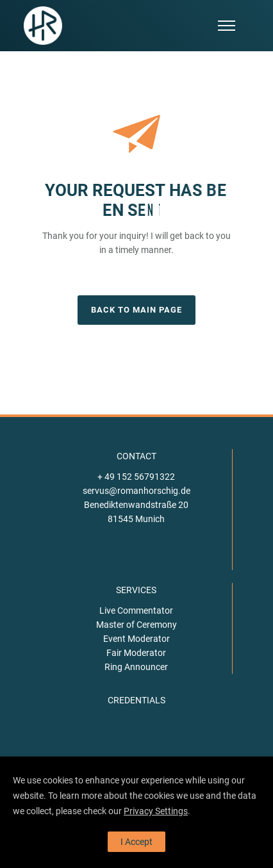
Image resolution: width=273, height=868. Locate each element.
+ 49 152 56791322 (136, 477)
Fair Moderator (136, 653)
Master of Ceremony (136, 625)
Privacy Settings (156, 811)
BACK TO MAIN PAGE (136, 310)
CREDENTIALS (136, 700)
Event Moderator (136, 639)
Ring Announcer (136, 667)
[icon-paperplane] (136, 137)
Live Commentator (136, 610)
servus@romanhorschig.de (136, 491)
